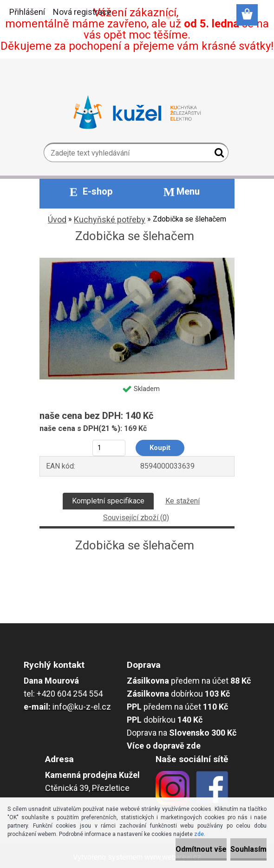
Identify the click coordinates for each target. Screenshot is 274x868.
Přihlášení (27, 12)
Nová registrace (82, 12)
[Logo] (137, 112)
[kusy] (109, 448)
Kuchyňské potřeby (110, 219)
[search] (218, 155)
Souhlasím (248, 849)
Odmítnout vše (201, 849)
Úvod (57, 219)
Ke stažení (183, 501)
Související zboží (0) (136, 518)
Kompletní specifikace (108, 501)
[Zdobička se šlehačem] (137, 261)
